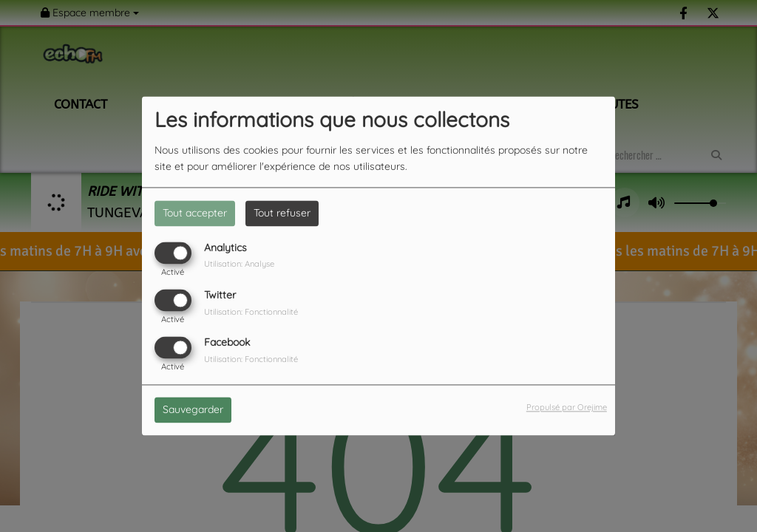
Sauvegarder (193, 410)
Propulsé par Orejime (567, 408)
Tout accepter (195, 213)
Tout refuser (282, 213)
